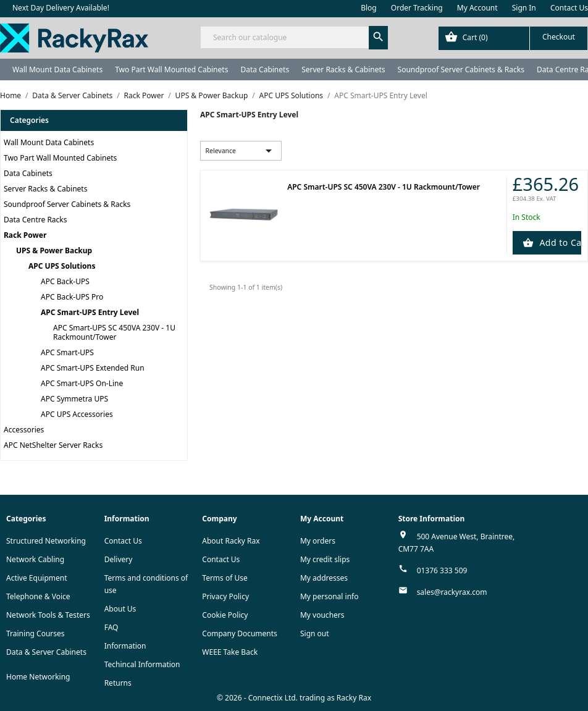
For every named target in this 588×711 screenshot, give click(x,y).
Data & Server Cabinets (46, 652)
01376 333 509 (442, 570)
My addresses (324, 578)
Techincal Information (142, 664)
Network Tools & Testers (48, 615)
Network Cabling (35, 559)
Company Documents (240, 633)
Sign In (524, 8)
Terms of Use (225, 578)
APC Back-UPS (65, 281)
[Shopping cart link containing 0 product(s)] (513, 38)
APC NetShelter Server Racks (53, 445)
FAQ (111, 627)
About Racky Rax (231, 541)
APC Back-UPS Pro (72, 297)
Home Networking (38, 677)
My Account (477, 8)
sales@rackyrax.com (452, 592)
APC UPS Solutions (62, 266)
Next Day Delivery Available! (61, 8)
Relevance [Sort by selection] (241, 151)
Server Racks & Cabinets (343, 69)
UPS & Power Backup (54, 250)
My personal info (330, 596)
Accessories (24, 430)
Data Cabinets (265, 69)
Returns (118, 683)
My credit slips (325, 559)
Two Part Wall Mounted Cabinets (171, 69)
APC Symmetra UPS (74, 399)
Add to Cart (559, 242)
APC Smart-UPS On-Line (82, 383)
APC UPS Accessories (77, 414)
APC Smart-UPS (67, 352)
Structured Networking (46, 541)
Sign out (315, 633)
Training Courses (36, 633)
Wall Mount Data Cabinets (57, 69)
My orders (318, 541)
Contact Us (569, 8)
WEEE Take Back (230, 652)
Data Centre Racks (36, 220)
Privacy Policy (225, 596)
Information (125, 646)
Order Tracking (417, 8)
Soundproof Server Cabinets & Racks (461, 69)
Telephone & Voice (38, 596)
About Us (120, 609)
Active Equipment (37, 578)
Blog (369, 8)
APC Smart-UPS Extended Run (93, 368)
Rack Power (25, 235)
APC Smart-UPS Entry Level (90, 312)
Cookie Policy (225, 615)
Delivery (119, 559)
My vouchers (322, 615)
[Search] (294, 37)
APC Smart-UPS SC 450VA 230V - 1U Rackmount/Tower (114, 332)
